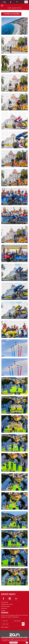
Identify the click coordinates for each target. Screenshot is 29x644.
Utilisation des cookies (7, 604)
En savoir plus (14, 643)
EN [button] (17, 2)
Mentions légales (6, 606)
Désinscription (5, 627)
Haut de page (4, 602)
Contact (3, 610)
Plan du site (4, 608)
